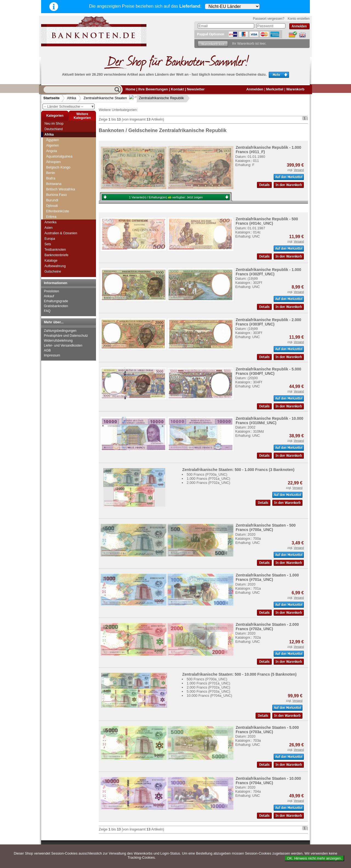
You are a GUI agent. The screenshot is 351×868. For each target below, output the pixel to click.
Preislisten (51, 291)
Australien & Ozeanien (61, 233)
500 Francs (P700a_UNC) (207, 474)
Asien (49, 228)
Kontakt (177, 89)
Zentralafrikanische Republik (157, 98)
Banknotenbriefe (56, 255)
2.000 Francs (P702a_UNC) (209, 483)
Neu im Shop (54, 124)
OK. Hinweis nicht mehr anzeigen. (314, 858)
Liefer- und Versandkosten (63, 346)
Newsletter (196, 89)
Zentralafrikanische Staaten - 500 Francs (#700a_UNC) (266, 527)
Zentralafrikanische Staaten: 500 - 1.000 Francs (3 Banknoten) (238, 470)
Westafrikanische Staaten (66, 161)
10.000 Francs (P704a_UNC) (210, 696)
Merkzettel (275, 89)
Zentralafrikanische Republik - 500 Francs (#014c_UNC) (267, 221)
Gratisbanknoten (56, 306)
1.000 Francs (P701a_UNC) (209, 479)
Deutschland (54, 129)
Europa (50, 239)
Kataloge (51, 261)
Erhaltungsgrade (56, 301)
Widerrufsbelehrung (58, 341)
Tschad (52, 144)
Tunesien (53, 150)
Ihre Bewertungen (153, 89)
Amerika (50, 222)
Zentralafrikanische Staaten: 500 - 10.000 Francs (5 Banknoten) (239, 674)
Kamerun (55, 188)
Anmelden (255, 89)
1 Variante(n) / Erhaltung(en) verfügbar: (166, 197)
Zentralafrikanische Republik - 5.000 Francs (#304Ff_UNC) (268, 371)
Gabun (53, 203)
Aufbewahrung (55, 266)
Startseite (51, 98)
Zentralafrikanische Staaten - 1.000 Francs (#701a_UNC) (267, 577)
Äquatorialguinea (61, 208)
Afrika (71, 98)
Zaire (50, 166)
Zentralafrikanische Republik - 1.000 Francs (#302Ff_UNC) (268, 272)
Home (131, 89)
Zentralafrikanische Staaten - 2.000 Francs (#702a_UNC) (267, 627)
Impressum (52, 355)
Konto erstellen (299, 19)
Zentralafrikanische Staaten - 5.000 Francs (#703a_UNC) (267, 730)
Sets (48, 244)
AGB (47, 350)
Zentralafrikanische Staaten (105, 98)
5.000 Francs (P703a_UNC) (209, 691)
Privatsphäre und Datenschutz (66, 336)
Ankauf (49, 296)
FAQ (47, 311)
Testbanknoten (55, 250)
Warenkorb (295, 89)
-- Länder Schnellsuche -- (69, 106)
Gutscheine (53, 272)
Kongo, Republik (61, 183)
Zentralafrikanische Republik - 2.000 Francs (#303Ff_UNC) (268, 322)
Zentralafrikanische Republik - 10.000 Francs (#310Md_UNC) (269, 421)
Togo (50, 139)
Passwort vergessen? (269, 19)
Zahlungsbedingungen (60, 331)
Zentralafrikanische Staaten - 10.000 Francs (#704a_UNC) (268, 781)
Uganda (52, 155)
